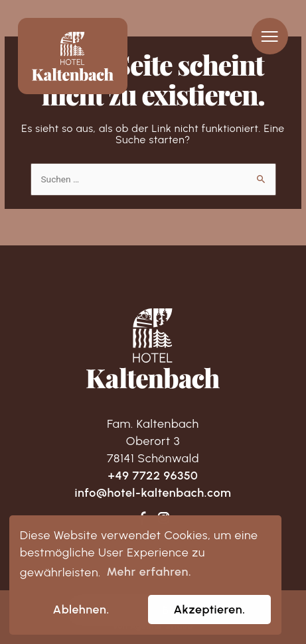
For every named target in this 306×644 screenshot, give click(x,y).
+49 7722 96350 (153, 475)
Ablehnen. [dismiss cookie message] (81, 609)
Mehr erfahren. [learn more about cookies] (149, 571)
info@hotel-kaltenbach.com (153, 492)
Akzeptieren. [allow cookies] (209, 609)
